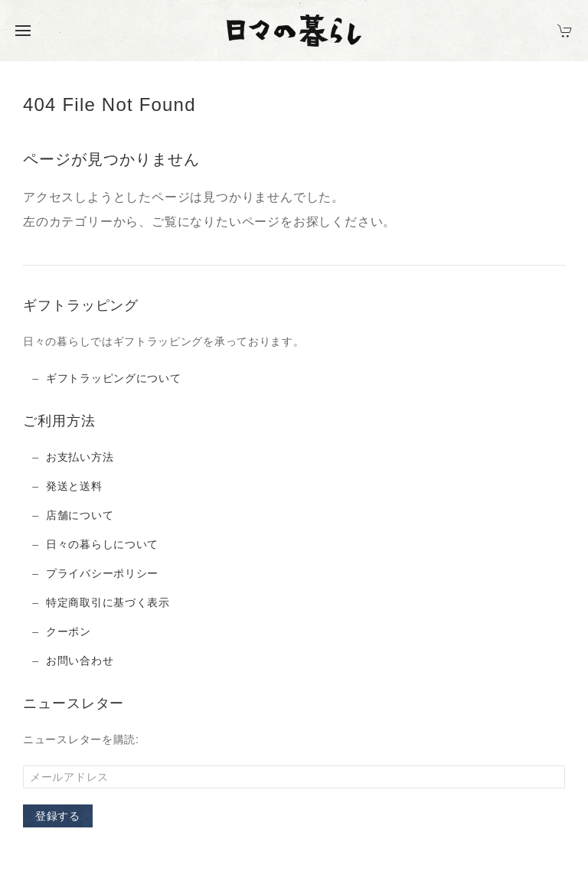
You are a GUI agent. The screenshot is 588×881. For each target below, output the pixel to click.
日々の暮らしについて (102, 544)
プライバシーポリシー (102, 573)
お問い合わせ (80, 661)
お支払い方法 (80, 457)
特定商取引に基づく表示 (108, 602)
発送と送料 (74, 486)
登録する (58, 816)
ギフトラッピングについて (113, 378)
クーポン (69, 631)
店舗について (80, 515)
